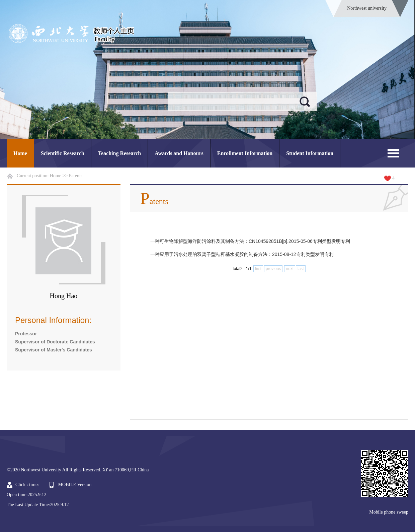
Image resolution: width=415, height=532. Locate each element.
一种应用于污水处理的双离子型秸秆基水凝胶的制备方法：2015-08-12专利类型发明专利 (242, 254)
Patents (76, 176)
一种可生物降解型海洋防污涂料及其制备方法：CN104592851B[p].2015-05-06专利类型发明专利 (250, 241)
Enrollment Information (245, 153)
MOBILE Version (75, 485)
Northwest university (367, 8)
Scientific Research (63, 153)
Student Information (310, 153)
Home (20, 153)
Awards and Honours (179, 153)
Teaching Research (119, 153)
